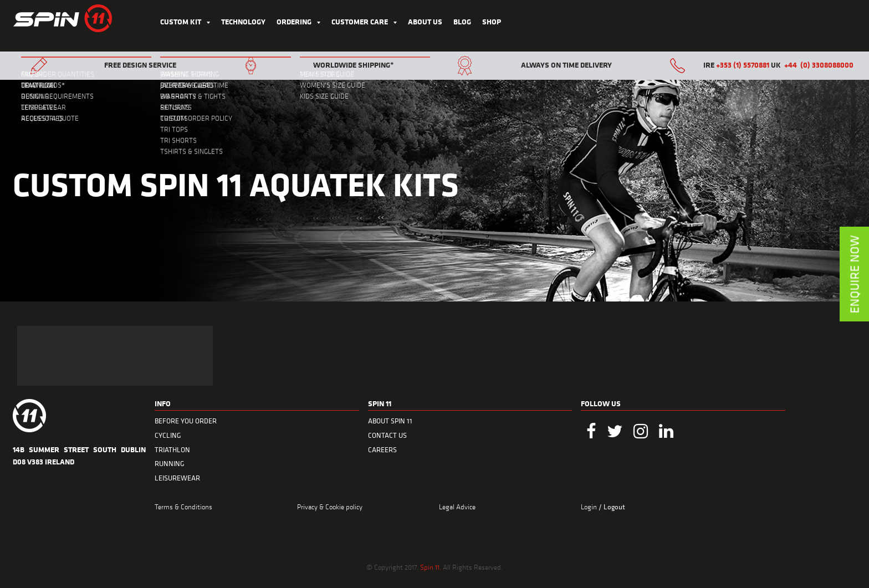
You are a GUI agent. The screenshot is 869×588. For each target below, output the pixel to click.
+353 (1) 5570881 (743, 65)
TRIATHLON (172, 450)
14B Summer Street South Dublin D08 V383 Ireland (79, 455)
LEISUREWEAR (177, 478)
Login (590, 506)
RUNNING (170, 464)
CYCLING (168, 435)
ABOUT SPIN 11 (390, 421)
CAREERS (382, 450)
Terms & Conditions (183, 506)
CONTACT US (387, 435)
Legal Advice (457, 506)
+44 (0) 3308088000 (819, 65)
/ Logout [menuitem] (612, 507)
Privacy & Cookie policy (330, 506)
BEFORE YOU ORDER (186, 421)
